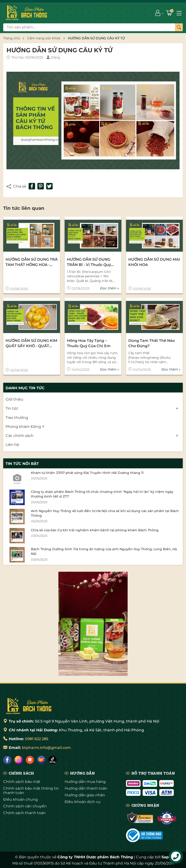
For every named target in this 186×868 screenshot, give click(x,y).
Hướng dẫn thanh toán (86, 788)
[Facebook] (7, 760)
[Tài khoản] (158, 13)
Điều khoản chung (21, 799)
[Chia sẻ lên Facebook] (32, 186)
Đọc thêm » (110, 288)
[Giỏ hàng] (169, 13)
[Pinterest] (41, 186)
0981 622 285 (37, 739)
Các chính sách (19, 436)
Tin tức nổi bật (22, 464)
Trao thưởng (17, 418)
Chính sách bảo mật (22, 782)
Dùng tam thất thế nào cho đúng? (151, 343)
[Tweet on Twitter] (49, 186)
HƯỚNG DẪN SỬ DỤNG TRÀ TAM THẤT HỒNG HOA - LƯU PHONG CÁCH (32, 262)
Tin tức (12, 408)
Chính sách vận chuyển (25, 806)
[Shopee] (30, 760)
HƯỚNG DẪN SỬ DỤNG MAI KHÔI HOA (154, 262)
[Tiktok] (52, 760)
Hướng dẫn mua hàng (85, 782)
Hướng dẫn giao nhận (85, 795)
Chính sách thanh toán (24, 813)
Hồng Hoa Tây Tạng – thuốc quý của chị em (89, 343)
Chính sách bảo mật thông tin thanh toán (31, 791)
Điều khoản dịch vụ (83, 802)
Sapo (166, 857)
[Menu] (179, 13)
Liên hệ (12, 445)
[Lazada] (41, 760)
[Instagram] (19, 760)
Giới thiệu (14, 399)
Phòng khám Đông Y (25, 427)
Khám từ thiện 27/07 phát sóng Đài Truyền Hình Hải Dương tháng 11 (87, 473)
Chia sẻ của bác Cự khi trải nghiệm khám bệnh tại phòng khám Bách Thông (95, 530)
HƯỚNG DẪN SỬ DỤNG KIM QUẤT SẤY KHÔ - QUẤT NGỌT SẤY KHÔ (31, 343)
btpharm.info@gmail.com (46, 748)
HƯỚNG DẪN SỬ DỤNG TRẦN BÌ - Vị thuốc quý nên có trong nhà (89, 262)
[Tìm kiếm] (179, 27)
